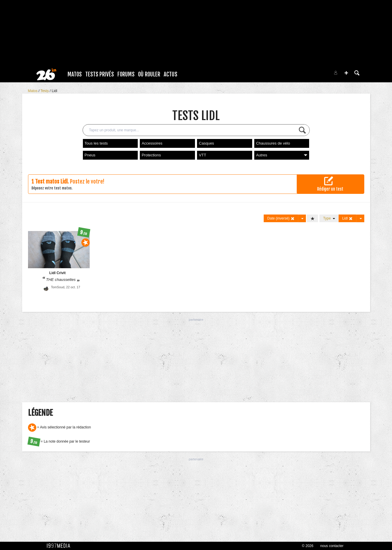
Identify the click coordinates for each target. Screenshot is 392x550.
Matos (75, 74)
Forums (126, 74)
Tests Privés (100, 74)
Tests (45, 91)
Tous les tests (96, 143)
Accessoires (152, 143)
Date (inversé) (281, 218)
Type (329, 218)
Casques (206, 143)
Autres (282, 155)
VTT (202, 155)
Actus (170, 74)
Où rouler (149, 74)
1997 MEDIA (60, 546)
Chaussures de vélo (273, 143)
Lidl (54, 91)
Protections (151, 155)
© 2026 (308, 546)
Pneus (90, 155)
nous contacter (332, 546)
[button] (346, 73)
